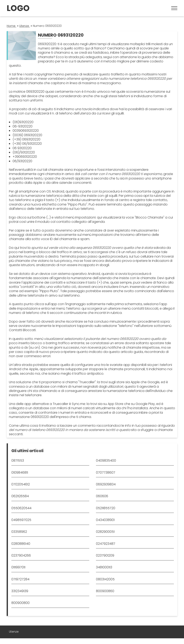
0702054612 (21, 484)
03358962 (19, 532)
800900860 (105, 591)
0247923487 (106, 544)
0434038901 (105, 520)
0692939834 (106, 484)
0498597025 (21, 520)
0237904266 (21, 555)
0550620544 (21, 508)
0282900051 (105, 532)
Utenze (14, 632)
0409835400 (106, 461)
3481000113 (104, 567)
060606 (102, 496)
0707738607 (106, 473)
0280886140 (21, 544)
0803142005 (105, 579)
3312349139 (20, 591)
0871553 (18, 461)
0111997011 (18, 567)
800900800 (20, 603)
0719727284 (20, 579)
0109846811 (20, 473)
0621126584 (20, 496)
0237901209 (105, 555)
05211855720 (106, 508)
